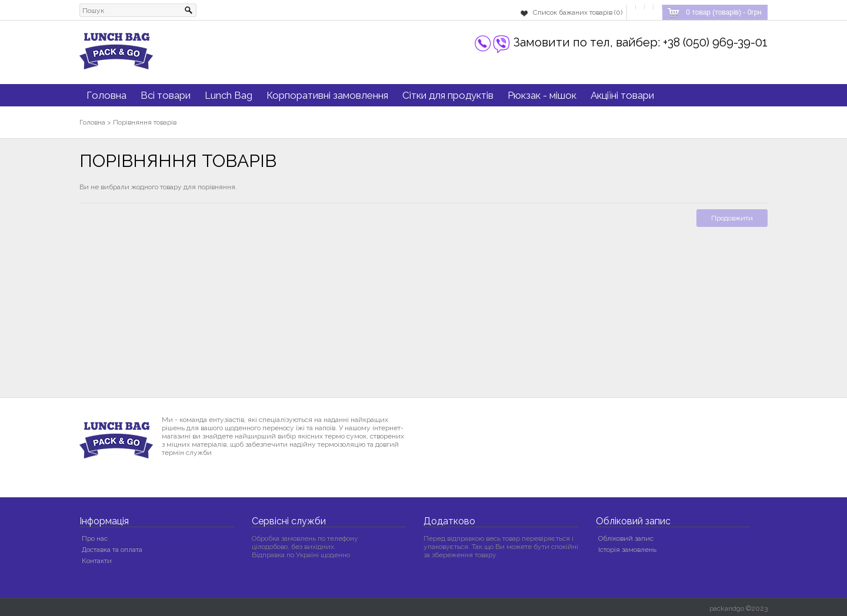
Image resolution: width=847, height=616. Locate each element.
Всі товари (166, 95)
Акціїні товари (622, 95)
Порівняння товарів (145, 122)
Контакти (97, 561)
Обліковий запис (626, 538)
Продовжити (732, 218)
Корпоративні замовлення (327, 95)
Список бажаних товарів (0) (578, 12)
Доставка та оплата (112, 550)
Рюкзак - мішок (542, 95)
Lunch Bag (229, 95)
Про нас (95, 538)
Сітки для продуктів (448, 95)
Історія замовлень (627, 550)
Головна (106, 95)
